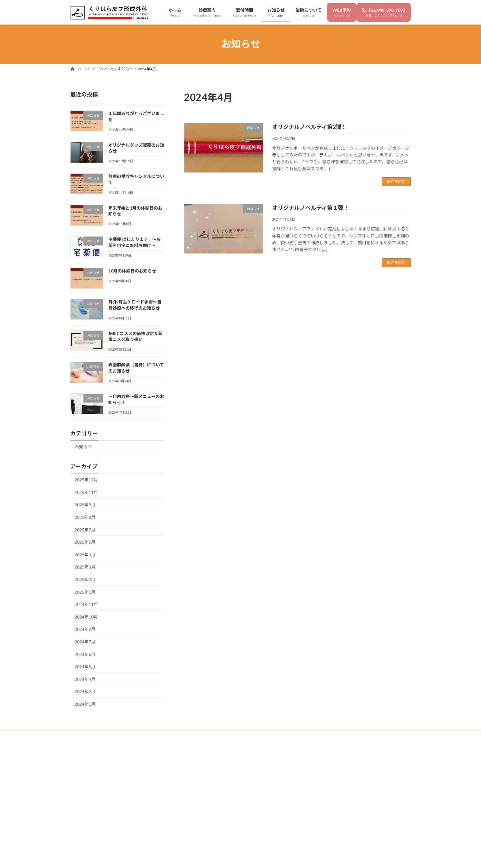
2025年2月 (85, 579)
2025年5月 (85, 542)
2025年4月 (85, 554)
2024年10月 (86, 617)
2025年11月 (86, 492)
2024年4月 (85, 679)
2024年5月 (85, 667)
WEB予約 (221, 735)
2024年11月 (86, 604)
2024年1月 (85, 704)
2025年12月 (86, 480)
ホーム (82, 735)
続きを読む (396, 181)
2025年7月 (85, 529)
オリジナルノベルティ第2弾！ (309, 127)
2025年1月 (85, 592)
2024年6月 (85, 654)
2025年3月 (85, 567)
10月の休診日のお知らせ (132, 271)
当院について (190, 735)
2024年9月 (85, 629)
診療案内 (106, 735)
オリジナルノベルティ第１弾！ (311, 208)
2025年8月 (85, 517)
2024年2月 (85, 691)
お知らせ (83, 447)
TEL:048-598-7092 (259, 735)
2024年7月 (85, 642)
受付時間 (133, 735)
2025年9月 (85, 505)
